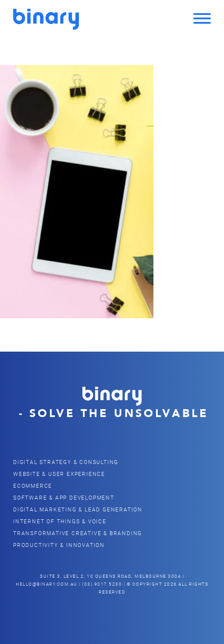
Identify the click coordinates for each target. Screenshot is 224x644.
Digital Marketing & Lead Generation (78, 509)
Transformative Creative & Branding (78, 533)
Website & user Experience (59, 474)
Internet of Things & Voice (60, 521)
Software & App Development (64, 497)
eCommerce (33, 486)
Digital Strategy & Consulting (66, 462)
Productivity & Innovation (59, 545)
